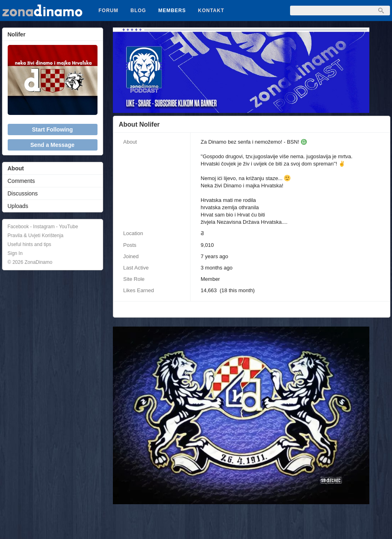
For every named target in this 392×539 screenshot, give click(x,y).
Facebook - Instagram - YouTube (43, 227)
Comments (21, 181)
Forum (109, 11)
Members (172, 11)
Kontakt (211, 11)
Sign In (15, 253)
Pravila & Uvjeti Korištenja (36, 236)
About (16, 168)
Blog (139, 11)
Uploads (18, 206)
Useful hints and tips (30, 244)
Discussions (23, 193)
